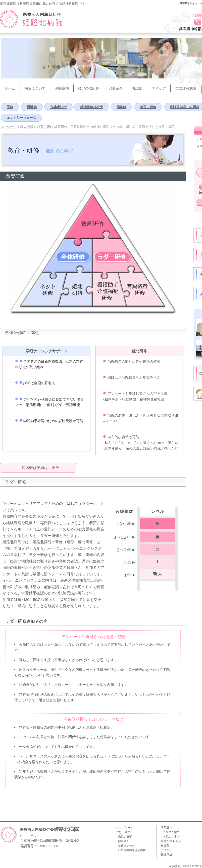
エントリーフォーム (21, 118)
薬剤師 (121, 107)
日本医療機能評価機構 (132, 850)
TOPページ (8, 127)
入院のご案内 (171, 837)
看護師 (32, 107)
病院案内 (167, 828)
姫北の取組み (89, 88)
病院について (35, 88)
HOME (184, 3)
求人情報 (27, 127)
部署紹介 (116, 88)
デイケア (167, 850)
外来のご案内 (171, 832)
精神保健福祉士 (92, 107)
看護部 (137, 88)
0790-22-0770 (48, 846)
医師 (10, 107)
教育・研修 (148, 107)
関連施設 (167, 855)
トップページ (125, 828)
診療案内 (62, 88)
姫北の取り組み (171, 841)
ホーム (10, 88)
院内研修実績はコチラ (40, 468)
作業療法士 (58, 107)
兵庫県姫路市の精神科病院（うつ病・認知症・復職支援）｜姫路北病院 (31, 19)
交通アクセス (126, 846)
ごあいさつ (123, 832)
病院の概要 (125, 837)
